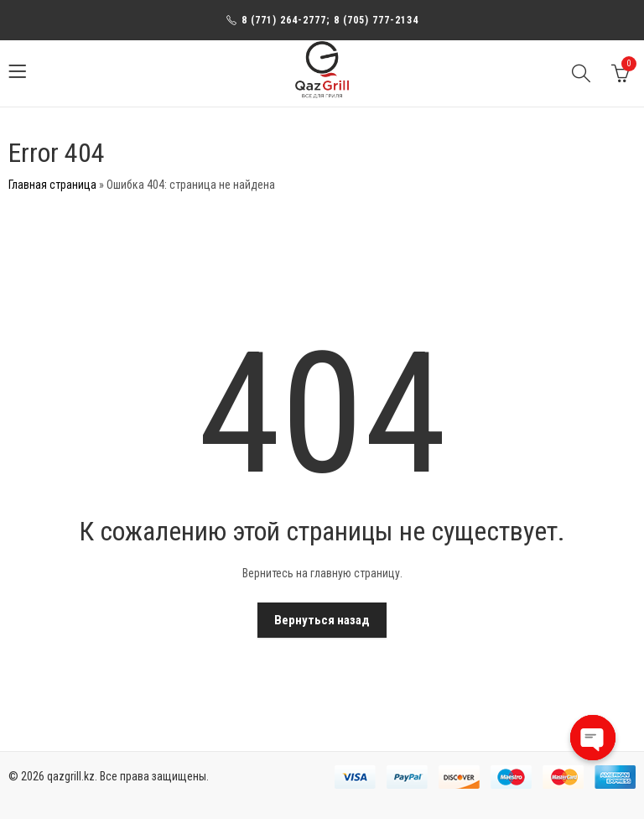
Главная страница (52, 185)
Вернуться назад (322, 620)
